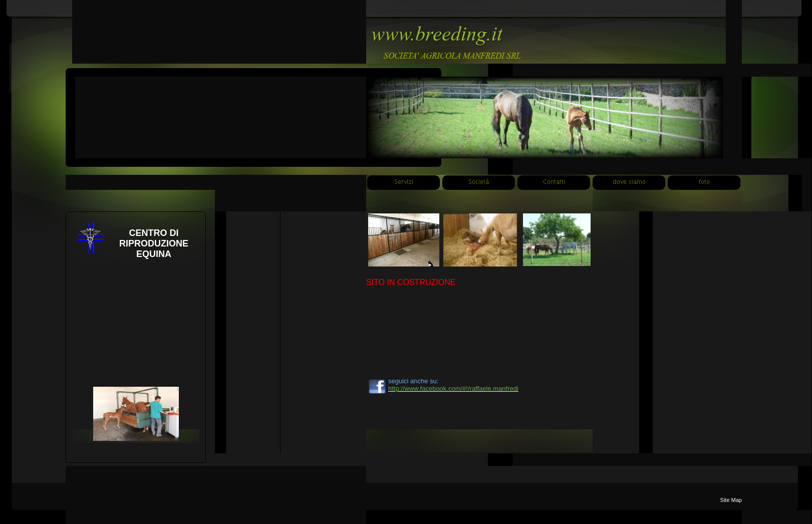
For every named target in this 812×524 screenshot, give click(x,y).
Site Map (731, 500)
